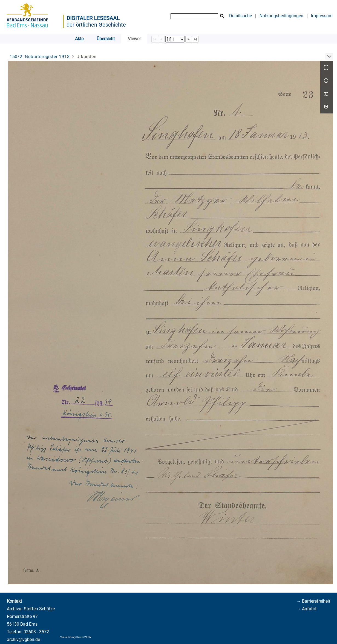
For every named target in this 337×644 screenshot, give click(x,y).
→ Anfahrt (306, 609)
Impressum (322, 16)
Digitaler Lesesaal (93, 18)
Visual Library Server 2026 (76, 637)
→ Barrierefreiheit (313, 601)
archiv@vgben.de (23, 639)
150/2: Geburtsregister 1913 (40, 57)
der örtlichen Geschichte (96, 25)
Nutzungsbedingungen (281, 16)
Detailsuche (240, 16)
